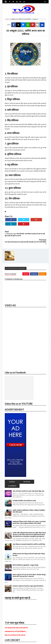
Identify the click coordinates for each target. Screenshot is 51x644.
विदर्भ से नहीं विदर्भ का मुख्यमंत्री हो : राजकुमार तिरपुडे (25, 561)
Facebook (34, 274)
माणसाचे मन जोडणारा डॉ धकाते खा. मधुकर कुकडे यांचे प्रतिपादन (28, 582)
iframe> (25, 338)
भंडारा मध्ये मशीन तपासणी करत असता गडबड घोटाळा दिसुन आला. (28, 487)
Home (7, 19)
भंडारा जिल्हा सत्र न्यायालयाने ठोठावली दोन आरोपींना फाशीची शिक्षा (29, 540)
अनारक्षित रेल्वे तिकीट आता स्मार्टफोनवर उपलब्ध (24, 497)
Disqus (26, 274)
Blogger (43, 274)
